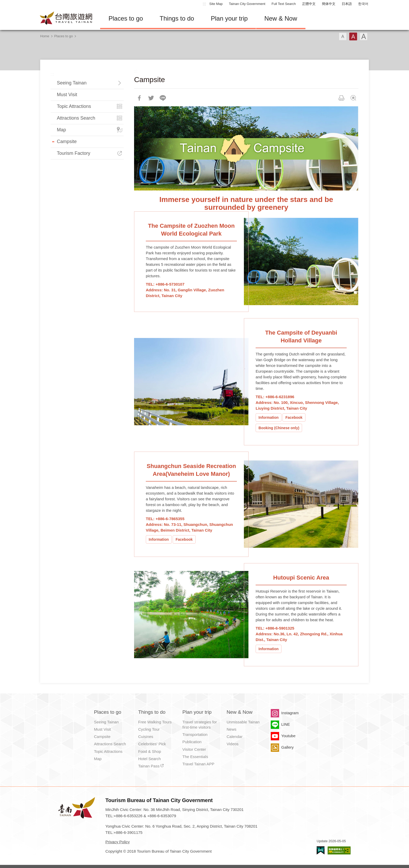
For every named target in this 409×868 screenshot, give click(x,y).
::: (204, 4)
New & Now (281, 18)
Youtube (288, 736)
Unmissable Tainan (243, 722)
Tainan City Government (247, 4)
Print (341, 98)
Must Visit (67, 95)
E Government (321, 850)
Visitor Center (194, 749)
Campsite (67, 141)
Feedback (353, 98)
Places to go (126, 18)
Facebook (294, 417)
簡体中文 (329, 4)
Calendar (235, 737)
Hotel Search (150, 759)
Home (45, 36)
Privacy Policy (118, 842)
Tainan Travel (66, 19)
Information (269, 417)
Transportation (195, 734)
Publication (192, 742)
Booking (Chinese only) (279, 428)
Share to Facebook (139, 98)
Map (61, 130)
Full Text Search (284, 4)
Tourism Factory (74, 153)
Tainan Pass (149, 766)
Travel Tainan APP (198, 764)
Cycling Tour (149, 729)
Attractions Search (76, 118)
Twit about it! (151, 98)
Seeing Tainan (72, 83)
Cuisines (146, 737)
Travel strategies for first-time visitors (200, 725)
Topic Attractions (74, 106)
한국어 (363, 4)
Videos (233, 744)
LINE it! (163, 98)
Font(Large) (364, 36)
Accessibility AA (339, 850)
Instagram (290, 713)
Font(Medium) (353, 36)
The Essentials (195, 757)
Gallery (287, 747)
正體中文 (309, 4)
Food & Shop (150, 751)
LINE (285, 724)
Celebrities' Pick (152, 744)
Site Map (216, 4)
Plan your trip (229, 18)
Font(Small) (343, 36)
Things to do (177, 18)
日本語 (347, 4)
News (232, 729)
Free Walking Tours (155, 722)
